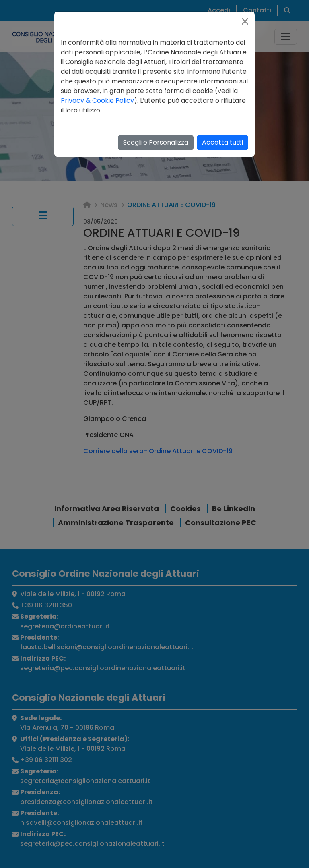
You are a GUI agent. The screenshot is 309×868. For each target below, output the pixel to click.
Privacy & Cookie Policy (97, 100)
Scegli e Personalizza (156, 142)
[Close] (245, 21)
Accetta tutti (222, 142)
